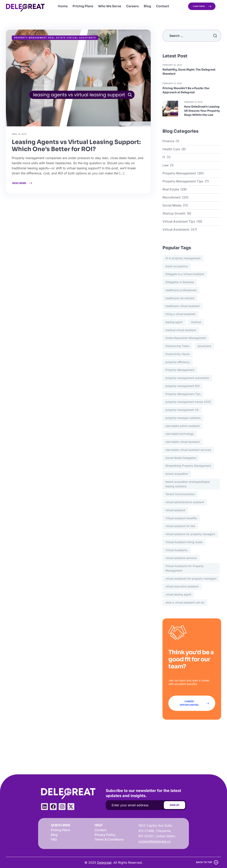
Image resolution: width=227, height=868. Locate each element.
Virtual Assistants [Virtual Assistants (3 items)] (176, 550)
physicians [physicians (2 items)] (204, 346)
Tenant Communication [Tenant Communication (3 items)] (180, 494)
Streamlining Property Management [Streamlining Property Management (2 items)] (188, 466)
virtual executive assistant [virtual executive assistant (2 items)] (182, 586)
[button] (202, 6)
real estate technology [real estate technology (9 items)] (180, 434)
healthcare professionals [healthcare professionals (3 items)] (181, 290)
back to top (204, 862)
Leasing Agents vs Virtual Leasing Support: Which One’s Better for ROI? (76, 146)
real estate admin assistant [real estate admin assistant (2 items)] (183, 426)
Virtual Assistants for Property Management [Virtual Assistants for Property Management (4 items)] (185, 568)
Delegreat (104, 863)
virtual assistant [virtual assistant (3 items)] (175, 510)
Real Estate (57, 38)
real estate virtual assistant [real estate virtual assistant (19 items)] (183, 442)
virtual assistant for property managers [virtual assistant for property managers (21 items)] (190, 534)
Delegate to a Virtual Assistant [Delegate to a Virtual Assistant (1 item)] (185, 274)
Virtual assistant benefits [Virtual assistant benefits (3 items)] (181, 518)
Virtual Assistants (81, 38)
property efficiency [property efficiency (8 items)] (178, 362)
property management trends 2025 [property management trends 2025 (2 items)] (188, 402)
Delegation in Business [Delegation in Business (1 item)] (180, 282)
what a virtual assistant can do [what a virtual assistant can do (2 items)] (185, 602)
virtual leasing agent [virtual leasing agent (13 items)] (178, 594)
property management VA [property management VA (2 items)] (182, 410)
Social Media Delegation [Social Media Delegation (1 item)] (181, 458)
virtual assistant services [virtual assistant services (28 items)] (181, 558)
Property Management (31, 38)
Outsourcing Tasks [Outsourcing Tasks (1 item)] (177, 346)
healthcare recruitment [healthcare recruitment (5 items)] (180, 298)
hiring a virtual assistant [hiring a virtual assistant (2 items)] (180, 314)
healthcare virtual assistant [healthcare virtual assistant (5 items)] (183, 306)
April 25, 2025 (19, 134)
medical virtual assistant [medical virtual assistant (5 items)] (181, 330)
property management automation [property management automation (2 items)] (187, 378)
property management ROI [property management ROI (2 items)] (183, 386)
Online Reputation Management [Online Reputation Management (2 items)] (186, 338)
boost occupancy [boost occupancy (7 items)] (177, 266)
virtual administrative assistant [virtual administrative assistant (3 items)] (185, 502)
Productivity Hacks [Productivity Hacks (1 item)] (178, 354)
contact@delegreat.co (154, 841)
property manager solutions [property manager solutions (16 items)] (183, 418)
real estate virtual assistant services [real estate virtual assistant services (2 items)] (188, 450)
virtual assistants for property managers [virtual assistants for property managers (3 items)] (191, 579)
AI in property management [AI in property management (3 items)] (183, 258)
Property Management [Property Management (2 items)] (180, 370)
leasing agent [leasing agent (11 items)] (174, 322)
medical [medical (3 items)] (196, 322)
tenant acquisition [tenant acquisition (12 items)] (177, 474)
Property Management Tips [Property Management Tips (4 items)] (183, 394)
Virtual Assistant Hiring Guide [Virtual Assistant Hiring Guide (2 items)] (184, 542)
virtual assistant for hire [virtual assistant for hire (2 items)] (180, 526)
